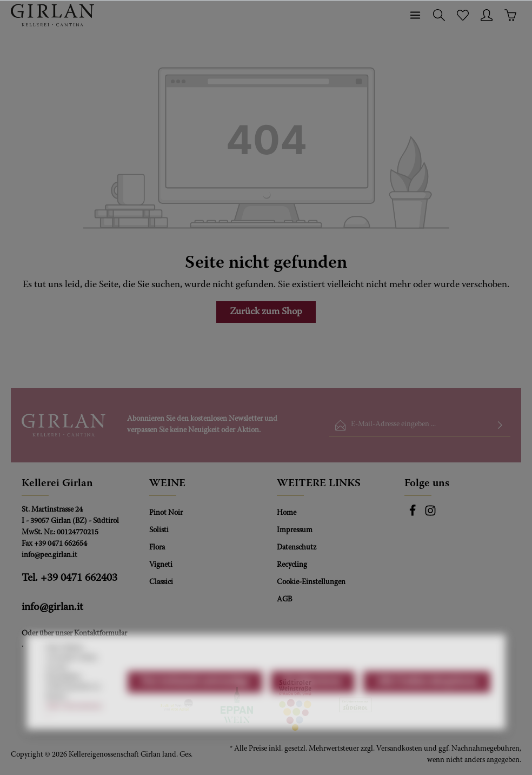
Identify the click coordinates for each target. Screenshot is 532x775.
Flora (157, 548)
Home (287, 513)
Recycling (292, 565)
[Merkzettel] (463, 15)
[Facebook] (413, 515)
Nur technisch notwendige (195, 708)
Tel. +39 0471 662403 (69, 578)
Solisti (159, 531)
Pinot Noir (166, 513)
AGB (284, 600)
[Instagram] (430, 515)
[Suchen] (439, 15)
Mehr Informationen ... (74, 738)
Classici (161, 582)
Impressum (295, 531)
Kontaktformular (101, 634)
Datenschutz (297, 548)
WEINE (167, 483)
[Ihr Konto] (487, 15)
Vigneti (161, 565)
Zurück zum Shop (266, 312)
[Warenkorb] (510, 15)
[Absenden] (500, 425)
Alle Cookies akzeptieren (427, 708)
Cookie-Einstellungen (311, 582)
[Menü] (415, 15)
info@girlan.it (52, 607)
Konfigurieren (313, 708)
